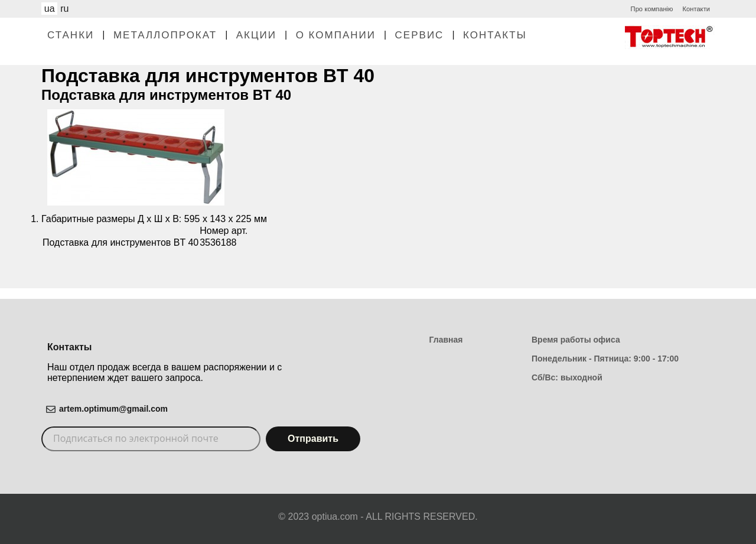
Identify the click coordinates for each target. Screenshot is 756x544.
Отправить (313, 439)
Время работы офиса (576, 340)
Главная (446, 340)
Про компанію (652, 9)
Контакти (696, 9)
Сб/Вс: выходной (567, 377)
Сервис (420, 35)
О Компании (336, 35)
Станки (71, 35)
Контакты (495, 35)
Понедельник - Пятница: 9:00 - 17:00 (605, 359)
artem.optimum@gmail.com (113, 409)
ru (64, 9)
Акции (256, 35)
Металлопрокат (165, 35)
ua (50, 9)
